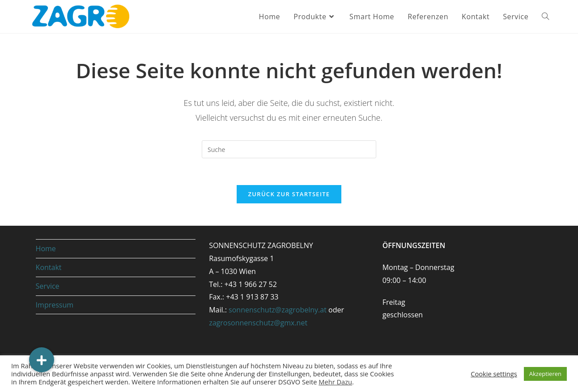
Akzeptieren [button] (545, 374)
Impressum (55, 305)
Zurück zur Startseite (289, 194)
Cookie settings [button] (494, 374)
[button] (42, 360)
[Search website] (545, 17)
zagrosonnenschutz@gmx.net (258, 323)
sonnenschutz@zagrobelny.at (278, 310)
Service (48, 286)
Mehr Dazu (335, 382)
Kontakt (49, 267)
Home (46, 249)
